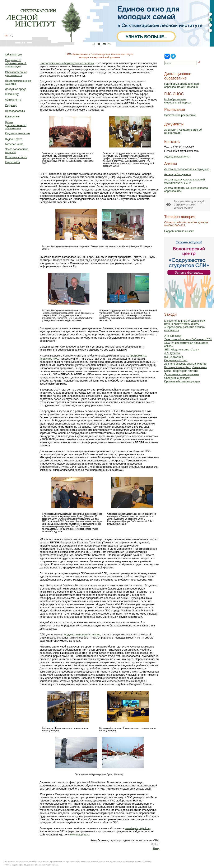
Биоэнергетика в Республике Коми (186, 367)
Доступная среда (16, 89)
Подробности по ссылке (179, 231)
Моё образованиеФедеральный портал (178, 101)
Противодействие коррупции (182, 381)
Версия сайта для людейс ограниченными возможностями (189, 205)
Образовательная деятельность (16, 74)
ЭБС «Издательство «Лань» (182, 350)
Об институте (13, 55)
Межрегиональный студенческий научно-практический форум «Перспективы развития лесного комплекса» (185, 325)
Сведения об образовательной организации (16, 63)
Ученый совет (173, 336)
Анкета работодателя (178, 174)
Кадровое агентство (17, 133)
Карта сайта (12, 162)
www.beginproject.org (138, 828)
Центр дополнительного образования (16, 125)
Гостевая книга (14, 144)
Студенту (11, 105)
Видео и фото (14, 139)
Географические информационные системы (67, 63)
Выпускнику (12, 117)
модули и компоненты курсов (82, 634)
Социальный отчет (176, 360)
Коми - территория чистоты (181, 371)
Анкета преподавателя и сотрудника (187, 169)
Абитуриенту (13, 100)
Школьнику (12, 94)
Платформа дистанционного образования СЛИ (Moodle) (182, 85)
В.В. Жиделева (174, 357)
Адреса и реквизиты (177, 157)
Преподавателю (15, 111)
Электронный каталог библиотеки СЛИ (188, 339)
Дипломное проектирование (182, 374)
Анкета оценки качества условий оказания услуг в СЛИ (185, 181)
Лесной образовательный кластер (185, 364)
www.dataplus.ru (80, 835)
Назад (156, 848)
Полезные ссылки (16, 157)
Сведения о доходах (177, 378)
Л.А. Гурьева (172, 353)
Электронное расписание (180, 115)
